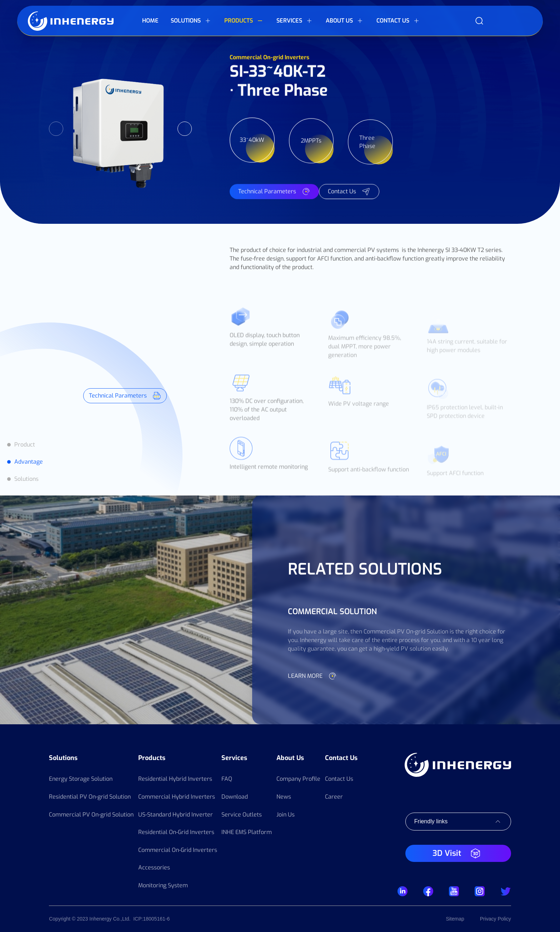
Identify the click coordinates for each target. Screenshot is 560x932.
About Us (290, 758)
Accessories (154, 867)
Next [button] (185, 129)
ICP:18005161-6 (151, 919)
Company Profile (298, 779)
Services (234, 758)
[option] (120, 129)
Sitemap (455, 919)
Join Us (286, 815)
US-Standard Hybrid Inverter (176, 815)
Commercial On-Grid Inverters (178, 850)
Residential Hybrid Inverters (175, 779)
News (284, 797)
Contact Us (341, 758)
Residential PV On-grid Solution (90, 797)
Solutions (63, 758)
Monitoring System (163, 885)
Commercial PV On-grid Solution (91, 815)
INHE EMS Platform (247, 832)
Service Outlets (242, 815)
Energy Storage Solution (81, 779)
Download (235, 797)
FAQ (227, 779)
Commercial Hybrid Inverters (177, 797)
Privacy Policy (496, 919)
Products (152, 758)
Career (334, 797)
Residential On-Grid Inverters (176, 832)
